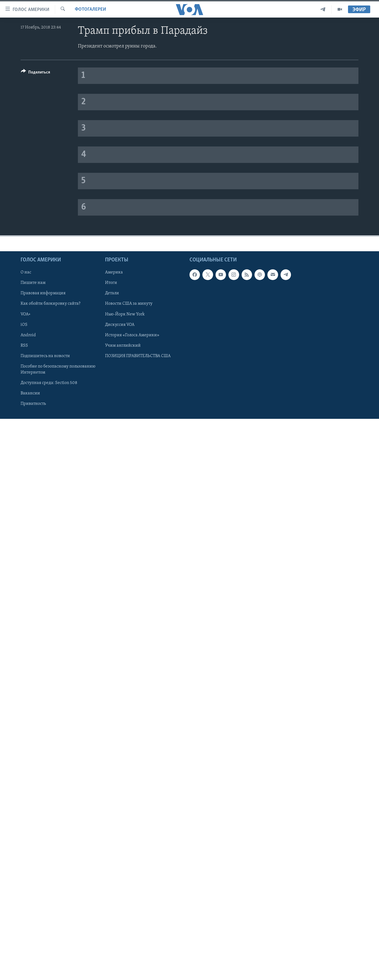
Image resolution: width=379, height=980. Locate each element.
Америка (114, 272)
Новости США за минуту (129, 304)
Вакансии (30, 393)
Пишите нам (33, 283)
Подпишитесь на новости (45, 356)
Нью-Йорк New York (125, 314)
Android (28, 335)
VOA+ (26, 314)
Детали (112, 293)
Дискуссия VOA (120, 324)
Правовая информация (43, 293)
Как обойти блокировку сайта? (50, 304)
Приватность (33, 403)
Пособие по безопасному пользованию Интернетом (58, 369)
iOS (24, 324)
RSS (24, 345)
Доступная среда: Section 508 (49, 383)
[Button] (36, 73)
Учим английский (123, 345)
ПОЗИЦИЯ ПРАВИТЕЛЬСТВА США (138, 356)
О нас (26, 272)
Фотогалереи (90, 9)
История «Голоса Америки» (132, 335)
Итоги (111, 283)
